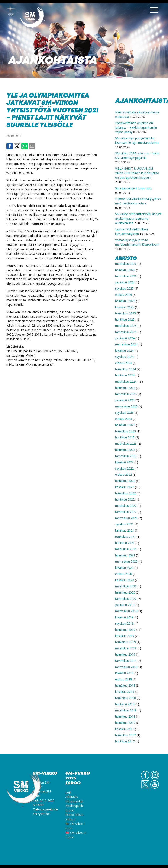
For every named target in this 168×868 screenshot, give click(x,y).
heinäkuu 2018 (125, 685)
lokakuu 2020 (124, 568)
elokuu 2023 (124, 419)
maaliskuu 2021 (126, 549)
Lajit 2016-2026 (44, 800)
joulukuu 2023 (125, 400)
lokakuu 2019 (124, 617)
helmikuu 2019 (125, 654)
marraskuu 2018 (126, 667)
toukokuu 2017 (125, 735)
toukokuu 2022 (125, 493)
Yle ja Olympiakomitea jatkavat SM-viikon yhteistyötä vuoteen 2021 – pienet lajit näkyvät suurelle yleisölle (52, 110)
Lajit (68, 792)
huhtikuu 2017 (125, 741)
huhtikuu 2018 (125, 704)
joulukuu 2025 (125, 282)
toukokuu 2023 (125, 431)
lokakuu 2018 (124, 673)
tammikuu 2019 (126, 661)
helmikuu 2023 (125, 450)
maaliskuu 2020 (126, 586)
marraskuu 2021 (126, 518)
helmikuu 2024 (125, 388)
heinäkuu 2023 (125, 425)
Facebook (10, 146)
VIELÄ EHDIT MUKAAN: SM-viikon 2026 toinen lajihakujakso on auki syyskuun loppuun (137, 173)
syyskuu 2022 (124, 468)
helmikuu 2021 (125, 555)
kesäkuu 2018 (125, 692)
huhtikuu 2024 (125, 375)
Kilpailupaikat (74, 801)
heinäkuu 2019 (125, 630)
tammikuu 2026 (126, 276)
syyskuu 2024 (124, 357)
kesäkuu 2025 (125, 307)
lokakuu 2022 (124, 462)
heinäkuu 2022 (125, 481)
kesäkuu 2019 (125, 636)
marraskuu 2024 (126, 344)
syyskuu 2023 (124, 413)
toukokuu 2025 (125, 313)
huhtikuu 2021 (125, 543)
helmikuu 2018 (125, 716)
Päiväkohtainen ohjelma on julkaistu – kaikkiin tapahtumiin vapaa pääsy (136, 127)
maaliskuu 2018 (126, 710)
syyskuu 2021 (124, 524)
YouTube (155, 788)
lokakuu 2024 (124, 350)
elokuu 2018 (124, 679)
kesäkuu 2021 (125, 530)
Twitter (17, 146)
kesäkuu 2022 (125, 487)
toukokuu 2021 (125, 537)
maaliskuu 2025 (126, 326)
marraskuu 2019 (126, 611)
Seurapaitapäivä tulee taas (133, 188)
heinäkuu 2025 (125, 301)
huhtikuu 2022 (125, 499)
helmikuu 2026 (125, 270)
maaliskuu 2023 (126, 444)
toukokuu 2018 (125, 698)
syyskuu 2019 (124, 623)
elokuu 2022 (124, 475)
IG (155, 779)
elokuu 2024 (124, 363)
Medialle (39, 805)
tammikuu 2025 (126, 332)
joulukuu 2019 (125, 605)
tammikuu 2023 (126, 456)
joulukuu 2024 (125, 338)
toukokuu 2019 (125, 642)
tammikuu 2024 (126, 394)
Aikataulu (72, 797)
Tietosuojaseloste (45, 809)
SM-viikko (33, 18)
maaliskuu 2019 (126, 648)
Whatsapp (25, 146)
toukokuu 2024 (125, 369)
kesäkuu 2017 (125, 729)
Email (32, 146)
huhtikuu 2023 (125, 437)
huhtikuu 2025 (125, 319)
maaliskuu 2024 (126, 381)
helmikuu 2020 (125, 592)
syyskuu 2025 (124, 288)
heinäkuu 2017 (125, 723)
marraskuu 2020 (126, 561)
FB (145, 779)
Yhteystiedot (41, 814)
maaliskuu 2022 (126, 506)
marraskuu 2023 (126, 406)
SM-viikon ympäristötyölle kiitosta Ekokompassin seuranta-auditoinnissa (138, 218)
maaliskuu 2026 (126, 264)
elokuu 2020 (124, 574)
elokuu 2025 (124, 295)
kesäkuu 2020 (125, 580)
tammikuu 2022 (126, 512)
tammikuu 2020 (126, 599)
